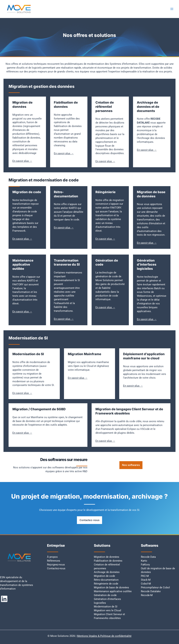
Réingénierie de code (106, 584)
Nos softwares (131, 465)
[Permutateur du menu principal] (172, 9)
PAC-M (145, 576)
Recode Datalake (151, 591)
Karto (144, 561)
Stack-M (146, 580)
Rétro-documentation (106, 580)
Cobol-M (146, 584)
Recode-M (147, 595)
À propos (52, 557)
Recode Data (148, 557)
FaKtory (145, 565)
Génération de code (105, 595)
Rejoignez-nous (56, 565)
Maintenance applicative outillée (113, 591)
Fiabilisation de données (108, 561)
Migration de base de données (111, 587)
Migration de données (107, 557)
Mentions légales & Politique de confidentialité (104, 636)
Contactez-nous (89, 520)
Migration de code (104, 576)
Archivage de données (107, 572)
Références (54, 561)
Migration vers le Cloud (107, 610)
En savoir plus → (22, 161)
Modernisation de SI (106, 607)
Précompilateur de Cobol (155, 587)
